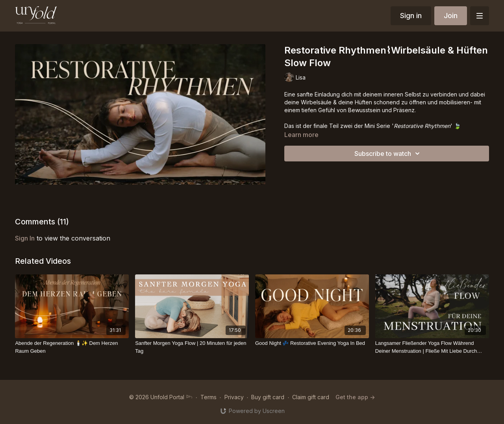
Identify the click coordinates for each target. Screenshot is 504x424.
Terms (208, 397)
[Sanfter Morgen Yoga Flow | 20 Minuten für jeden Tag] (192, 347)
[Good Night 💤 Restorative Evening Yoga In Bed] (312, 343)
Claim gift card (311, 397)
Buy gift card (268, 397)
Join (451, 16)
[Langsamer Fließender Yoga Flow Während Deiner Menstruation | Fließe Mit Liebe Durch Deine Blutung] (432, 347)
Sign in (411, 16)
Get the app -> (355, 397)
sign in (25, 238)
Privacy (234, 397)
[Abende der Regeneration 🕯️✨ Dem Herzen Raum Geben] (72, 347)
